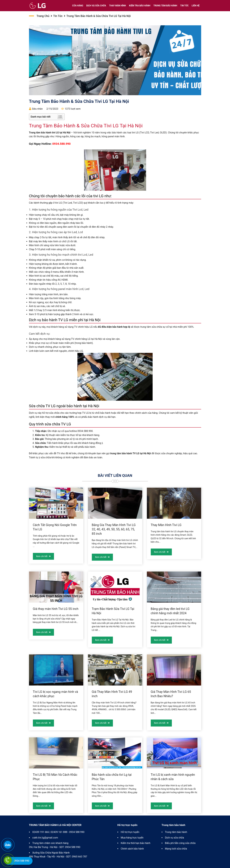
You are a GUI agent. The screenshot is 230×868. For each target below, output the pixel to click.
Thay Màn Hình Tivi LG (166, 525)
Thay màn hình (118, 6)
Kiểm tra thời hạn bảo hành (136, 843)
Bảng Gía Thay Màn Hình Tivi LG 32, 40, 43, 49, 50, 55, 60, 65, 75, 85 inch (114, 529)
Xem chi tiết (43, 556)
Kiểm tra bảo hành (140, 6)
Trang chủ (43, 16)
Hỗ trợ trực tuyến (130, 832)
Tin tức (184, 6)
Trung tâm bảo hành (165, 6)
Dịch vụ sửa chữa (96, 6)
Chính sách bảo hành (132, 849)
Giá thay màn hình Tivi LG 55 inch (56, 609)
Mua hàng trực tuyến (132, 838)
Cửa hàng (78, 6)
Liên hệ (196, 6)
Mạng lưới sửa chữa (176, 849)
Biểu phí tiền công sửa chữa (180, 843)
